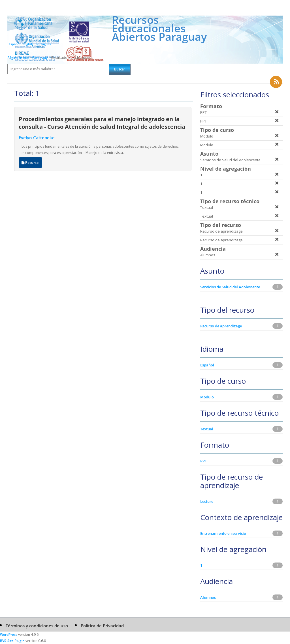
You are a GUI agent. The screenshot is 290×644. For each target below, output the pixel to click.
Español (15, 44)
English (28, 44)
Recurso (30, 163)
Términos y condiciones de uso (37, 626)
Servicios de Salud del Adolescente (230, 287)
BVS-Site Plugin (12, 641)
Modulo (207, 397)
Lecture (207, 501)
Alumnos (208, 597)
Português (43, 44)
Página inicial (18, 58)
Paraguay (40, 58)
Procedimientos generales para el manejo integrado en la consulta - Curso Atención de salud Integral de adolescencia (102, 123)
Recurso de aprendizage (221, 326)
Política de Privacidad (102, 626)
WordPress (9, 635)
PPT (203, 461)
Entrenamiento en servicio (223, 533)
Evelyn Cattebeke (37, 138)
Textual (207, 429)
